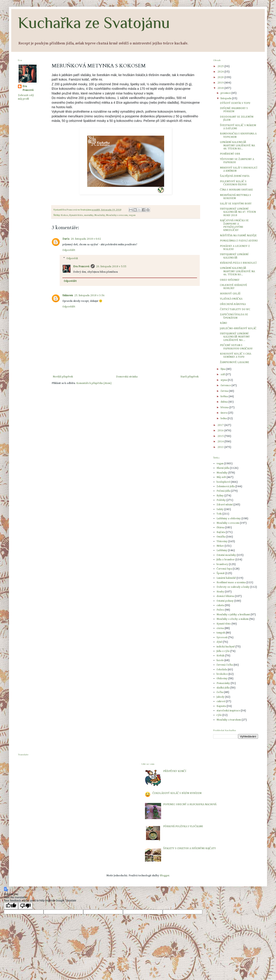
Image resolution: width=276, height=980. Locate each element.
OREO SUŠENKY (230, 280)
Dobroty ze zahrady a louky (233, 587)
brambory (222, 564)
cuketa (220, 605)
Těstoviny (222, 542)
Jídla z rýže (223, 651)
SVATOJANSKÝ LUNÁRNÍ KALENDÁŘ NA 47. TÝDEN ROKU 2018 (238, 212)
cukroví (221, 702)
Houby (220, 592)
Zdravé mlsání (225, 505)
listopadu (226, 99)
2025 (221, 66)
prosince (226, 93)
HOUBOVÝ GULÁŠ (230, 294)
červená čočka (225, 665)
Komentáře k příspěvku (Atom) (94, 383)
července (226, 386)
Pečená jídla (223, 491)
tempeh (221, 633)
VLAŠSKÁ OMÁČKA (231, 299)
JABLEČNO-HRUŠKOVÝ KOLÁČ (238, 329)
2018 (221, 88)
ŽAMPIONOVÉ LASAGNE (234, 362)
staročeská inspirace (228, 711)
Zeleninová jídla (226, 487)
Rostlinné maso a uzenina (231, 583)
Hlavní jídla (223, 468)
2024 (221, 72)
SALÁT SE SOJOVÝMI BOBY (236, 204)
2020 (221, 77)
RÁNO (223, 323)
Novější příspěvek (63, 377)
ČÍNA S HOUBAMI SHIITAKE (236, 190)
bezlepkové (223, 482)
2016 (221, 431)
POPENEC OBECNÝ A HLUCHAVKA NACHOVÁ (190, 805)
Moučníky (100, 215)
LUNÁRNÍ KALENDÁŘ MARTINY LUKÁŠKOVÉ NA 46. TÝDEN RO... (237, 271)
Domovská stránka (127, 377)
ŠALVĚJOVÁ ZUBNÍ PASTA (235, 176)
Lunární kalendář (226, 578)
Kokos (65, 215)
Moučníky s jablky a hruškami (233, 615)
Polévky (221, 500)
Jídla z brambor (226, 560)
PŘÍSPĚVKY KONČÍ (174, 771)
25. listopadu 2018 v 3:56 (89, 296)
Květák (220, 656)
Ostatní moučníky (226, 555)
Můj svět (221, 477)
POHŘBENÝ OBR (230, 154)
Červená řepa (224, 569)
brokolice (222, 674)
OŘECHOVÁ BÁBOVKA (233, 304)
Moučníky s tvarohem (229, 720)
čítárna (220, 528)
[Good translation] (11, 906)
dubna (225, 402)
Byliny (220, 496)
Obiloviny (222, 679)
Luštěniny (222, 550)
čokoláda (222, 670)
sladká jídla (223, 688)
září (223, 375)
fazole (220, 660)
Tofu (219, 514)
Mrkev (220, 546)
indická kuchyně (226, 647)
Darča (66, 239)
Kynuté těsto (76, 215)
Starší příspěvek (189, 377)
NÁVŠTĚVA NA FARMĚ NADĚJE (238, 236)
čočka (220, 692)
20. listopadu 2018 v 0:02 (86, 239)
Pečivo (220, 610)
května (225, 397)
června (225, 391)
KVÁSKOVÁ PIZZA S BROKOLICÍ (238, 263)
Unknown (68, 296)
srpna (224, 380)
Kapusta (221, 706)
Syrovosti (222, 638)
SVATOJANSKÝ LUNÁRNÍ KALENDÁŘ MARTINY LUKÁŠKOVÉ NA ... (235, 337)
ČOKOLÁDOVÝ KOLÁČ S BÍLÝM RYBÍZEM (177, 793)
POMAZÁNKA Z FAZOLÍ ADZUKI (239, 241)
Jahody (220, 697)
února (224, 413)
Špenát (221, 573)
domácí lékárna (225, 596)
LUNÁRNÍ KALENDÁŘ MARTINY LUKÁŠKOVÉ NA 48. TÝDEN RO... (237, 146)
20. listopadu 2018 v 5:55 (111, 267)
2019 (221, 83)
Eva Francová (81, 267)
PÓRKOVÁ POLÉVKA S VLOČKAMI (183, 827)
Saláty (220, 509)
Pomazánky (223, 683)
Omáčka (221, 537)
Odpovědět (69, 250)
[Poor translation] (25, 906)
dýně (219, 642)
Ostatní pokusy (225, 601)
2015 (221, 436)
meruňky (89, 215)
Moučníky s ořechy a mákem (233, 619)
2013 (221, 447)
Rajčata (221, 532)
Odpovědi (72, 259)
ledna (224, 419)
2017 (221, 425)
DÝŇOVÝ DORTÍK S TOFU (235, 103)
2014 (221, 442)
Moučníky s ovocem (117, 215)
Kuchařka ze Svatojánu (94, 23)
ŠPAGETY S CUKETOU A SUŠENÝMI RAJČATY (189, 848)
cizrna (220, 628)
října (223, 369)
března (225, 408)
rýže (219, 715)
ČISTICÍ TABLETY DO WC (235, 309)
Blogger (164, 876)
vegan (132, 215)
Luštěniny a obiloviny (229, 519)
